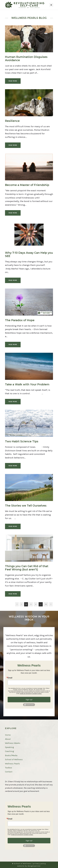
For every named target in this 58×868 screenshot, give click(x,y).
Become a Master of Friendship (27, 185)
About (8, 739)
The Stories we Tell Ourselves (26, 506)
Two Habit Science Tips (22, 441)
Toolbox (9, 768)
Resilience (12, 121)
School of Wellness (14, 759)
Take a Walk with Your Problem (27, 384)
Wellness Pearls (12, 764)
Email (10, 678)
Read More (13, 81)
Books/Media (11, 755)
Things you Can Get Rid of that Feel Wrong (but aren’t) (27, 568)
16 (46, 604)
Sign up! (29, 699)
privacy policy (40, 864)
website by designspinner (29, 866)
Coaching (9, 751)
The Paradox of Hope (20, 320)
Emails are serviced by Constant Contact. (31, 694)
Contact (9, 772)
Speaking (9, 747)
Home (8, 735)
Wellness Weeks (13, 743)
